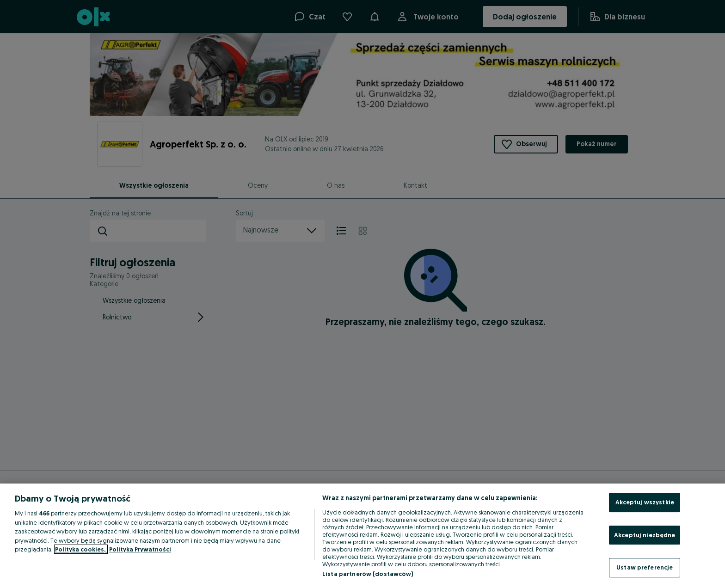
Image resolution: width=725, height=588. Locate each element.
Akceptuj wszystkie (645, 502)
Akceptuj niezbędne (645, 535)
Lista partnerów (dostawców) (368, 574)
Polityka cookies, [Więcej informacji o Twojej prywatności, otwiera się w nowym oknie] (81, 549)
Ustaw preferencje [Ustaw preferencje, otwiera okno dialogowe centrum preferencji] (645, 567)
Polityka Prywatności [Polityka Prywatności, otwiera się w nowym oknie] (140, 549)
